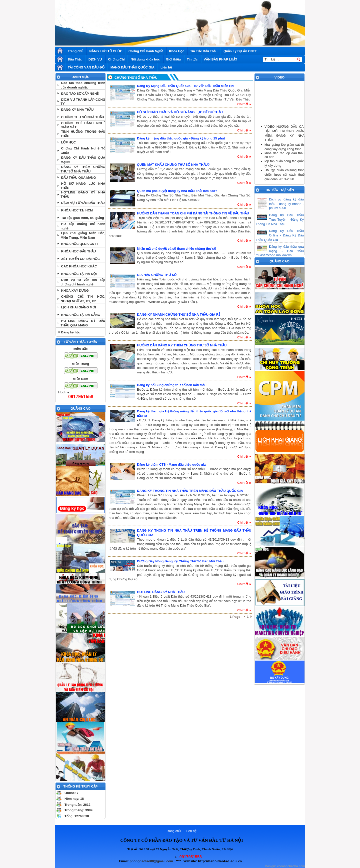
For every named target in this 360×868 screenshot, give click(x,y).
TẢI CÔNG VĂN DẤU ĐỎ (86, 67)
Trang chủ (75, 51)
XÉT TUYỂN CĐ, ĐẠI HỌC (80, 259)
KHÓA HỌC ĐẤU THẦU (79, 251)
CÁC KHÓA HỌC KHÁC (79, 266)
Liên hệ (166, 67)
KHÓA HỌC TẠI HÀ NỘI (79, 274)
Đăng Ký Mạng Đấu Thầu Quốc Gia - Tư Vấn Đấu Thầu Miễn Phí (186, 86)
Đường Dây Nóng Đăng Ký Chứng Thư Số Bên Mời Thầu (180, 561)
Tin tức (192, 59)
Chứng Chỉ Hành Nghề (146, 51)
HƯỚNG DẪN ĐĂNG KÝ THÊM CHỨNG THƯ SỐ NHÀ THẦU (182, 345)
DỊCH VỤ (95, 59)
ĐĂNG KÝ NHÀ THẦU (77, 110)
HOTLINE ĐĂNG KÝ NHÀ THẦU (161, 592)
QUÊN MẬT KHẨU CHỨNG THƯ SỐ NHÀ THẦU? (173, 165)
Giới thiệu (173, 59)
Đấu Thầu (75, 59)
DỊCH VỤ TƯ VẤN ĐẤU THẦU (83, 203)
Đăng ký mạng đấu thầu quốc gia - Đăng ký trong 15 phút (181, 138)
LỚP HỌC (69, 142)
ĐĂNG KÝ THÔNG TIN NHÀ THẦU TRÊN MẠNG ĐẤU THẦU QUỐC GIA (190, 491)
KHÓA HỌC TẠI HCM (77, 210)
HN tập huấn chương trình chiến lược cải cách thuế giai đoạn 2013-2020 (284, 175)
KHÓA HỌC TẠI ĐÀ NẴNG (81, 315)
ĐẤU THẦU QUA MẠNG (79, 178)
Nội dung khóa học (145, 59)
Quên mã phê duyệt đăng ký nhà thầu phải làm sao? (177, 191)
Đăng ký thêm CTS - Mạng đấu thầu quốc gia (171, 464)
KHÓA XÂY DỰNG (75, 291)
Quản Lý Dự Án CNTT (240, 51)
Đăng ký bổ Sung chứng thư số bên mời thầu (172, 385)
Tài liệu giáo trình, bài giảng (83, 218)
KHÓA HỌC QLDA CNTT (80, 244)
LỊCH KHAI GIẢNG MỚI (79, 307)
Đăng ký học (71, 332)
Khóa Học (177, 51)
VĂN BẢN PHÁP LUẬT (220, 59)
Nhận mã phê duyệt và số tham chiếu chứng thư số (176, 249)
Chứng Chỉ (116, 59)
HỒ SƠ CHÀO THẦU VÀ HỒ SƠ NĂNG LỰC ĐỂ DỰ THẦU (180, 112)
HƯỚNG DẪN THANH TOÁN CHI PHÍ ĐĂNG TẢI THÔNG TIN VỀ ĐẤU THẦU (193, 213)
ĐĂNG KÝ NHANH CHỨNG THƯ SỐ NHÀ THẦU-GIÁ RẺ (179, 315)
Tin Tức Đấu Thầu (204, 51)
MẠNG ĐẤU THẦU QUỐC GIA (132, 67)
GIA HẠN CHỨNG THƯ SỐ (157, 275)
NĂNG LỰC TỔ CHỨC (106, 51)
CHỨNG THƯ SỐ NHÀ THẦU (83, 117)
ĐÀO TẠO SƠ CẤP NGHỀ (80, 94)
